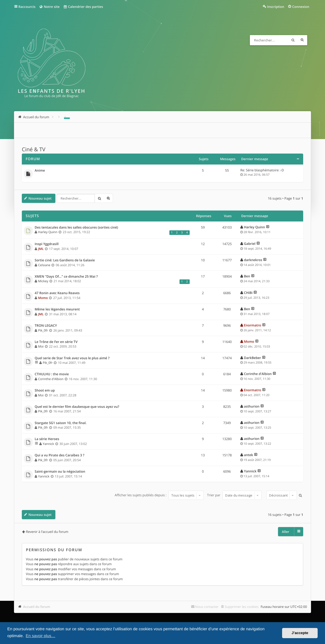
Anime (40, 171)
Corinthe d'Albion (51, 379)
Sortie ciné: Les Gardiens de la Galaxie (65, 260)
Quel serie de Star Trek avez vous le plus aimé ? (72, 358)
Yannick (48, 444)
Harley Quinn (48, 232)
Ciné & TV (34, 149)
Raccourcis (27, 7)
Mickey (43, 281)
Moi (41, 346)
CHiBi (248, 293)
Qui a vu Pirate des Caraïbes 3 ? (60, 455)
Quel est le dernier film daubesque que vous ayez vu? (77, 407)
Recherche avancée (302, 40)
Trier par (234, 495)
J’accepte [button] (300, 633)
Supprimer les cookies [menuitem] (242, 607)
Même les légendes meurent (57, 309)
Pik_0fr (43, 330)
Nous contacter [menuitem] (207, 607)
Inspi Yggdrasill (47, 244)
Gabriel (250, 244)
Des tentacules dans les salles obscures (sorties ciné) (76, 228)
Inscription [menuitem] (276, 7)
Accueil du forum (37, 607)
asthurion (252, 406)
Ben (247, 276)
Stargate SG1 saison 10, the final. (61, 423)
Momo (43, 298)
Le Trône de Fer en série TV (56, 342)
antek (249, 455)
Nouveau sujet (40, 198)
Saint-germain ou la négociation (60, 472)
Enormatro (253, 325)
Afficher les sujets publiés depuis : (159, 495)
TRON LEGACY (46, 326)
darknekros (253, 260)
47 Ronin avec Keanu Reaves (57, 293)
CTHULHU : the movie (52, 374)
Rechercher (293, 40)
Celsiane (44, 265)
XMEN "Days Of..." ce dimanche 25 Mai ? (66, 277)
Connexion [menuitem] (301, 7)
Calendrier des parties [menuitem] (83, 7)
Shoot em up (45, 391)
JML (41, 249)
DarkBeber (253, 358)
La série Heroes (47, 439)
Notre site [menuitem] (49, 7)
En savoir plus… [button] (40, 636)
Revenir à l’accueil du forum (47, 532)
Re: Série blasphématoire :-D (262, 170)
